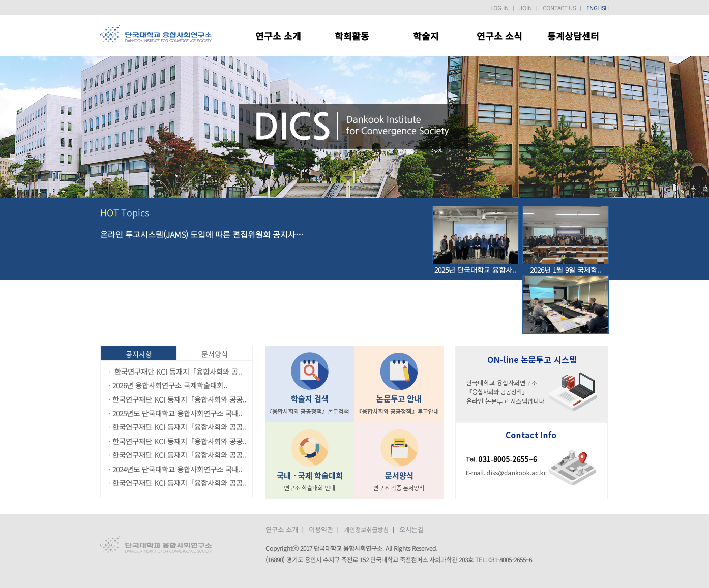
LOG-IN (499, 8)
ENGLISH (598, 8)
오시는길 (411, 529)
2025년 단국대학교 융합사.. (475, 270)
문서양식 (215, 354)
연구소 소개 (282, 529)
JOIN (526, 8)
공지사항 (139, 354)
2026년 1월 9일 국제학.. (566, 270)
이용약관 (321, 529)
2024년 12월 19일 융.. (566, 339)
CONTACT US (559, 8)
